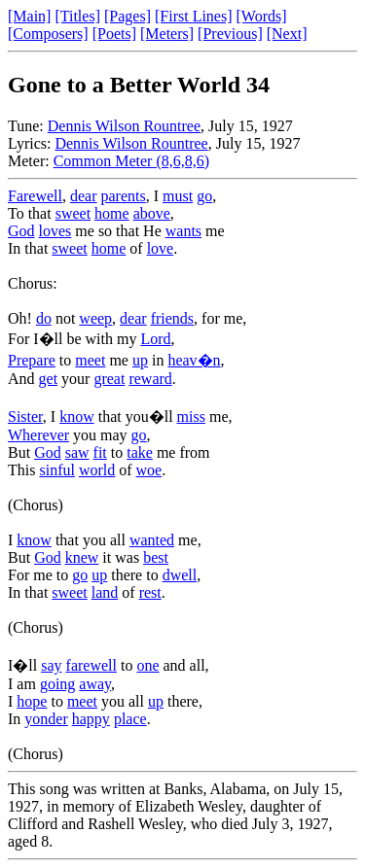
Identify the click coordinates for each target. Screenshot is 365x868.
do (44, 318)
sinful (56, 470)
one (147, 665)
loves (55, 231)
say (51, 665)
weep (95, 318)
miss (191, 417)
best (156, 557)
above (152, 213)
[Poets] (114, 34)
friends (172, 318)
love (161, 248)
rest (150, 592)
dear (84, 196)
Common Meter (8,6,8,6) (131, 161)
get (49, 379)
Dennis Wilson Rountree (124, 126)
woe (149, 470)
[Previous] (230, 34)
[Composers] (48, 34)
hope (32, 701)
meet (90, 360)
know (77, 417)
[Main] (29, 16)
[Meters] (167, 34)
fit (100, 452)
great (109, 379)
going (57, 684)
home (112, 213)
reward (150, 379)
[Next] (287, 34)
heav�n (194, 360)
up (140, 360)
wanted (152, 540)
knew (82, 557)
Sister (25, 417)
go (204, 196)
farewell (91, 665)
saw (77, 452)
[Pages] (128, 16)
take (140, 452)
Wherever (38, 435)
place (130, 719)
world (97, 470)
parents (124, 196)
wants (183, 231)
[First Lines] (194, 16)
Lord (155, 339)
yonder (46, 719)
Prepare (32, 360)
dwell (180, 575)
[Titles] (77, 16)
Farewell (35, 196)
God (21, 231)
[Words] (262, 16)
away (95, 684)
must (178, 196)
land (105, 592)
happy (91, 719)
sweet (73, 213)
